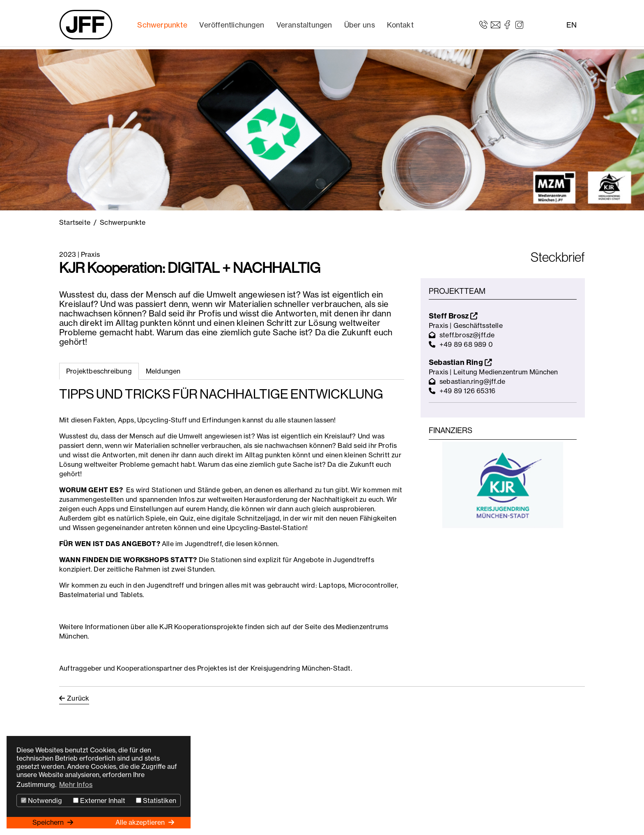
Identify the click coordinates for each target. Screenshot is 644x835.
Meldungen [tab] (163, 371)
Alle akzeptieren (141, 822)
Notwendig (41, 800)
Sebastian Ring (460, 362)
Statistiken (156, 800)
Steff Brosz (453, 316)
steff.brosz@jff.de (467, 335)
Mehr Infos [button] (76, 784)
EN (572, 25)
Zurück (78, 698)
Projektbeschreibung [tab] (99, 371)
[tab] (163, 371)
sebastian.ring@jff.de (472, 381)
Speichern (49, 822)
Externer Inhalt (99, 800)
